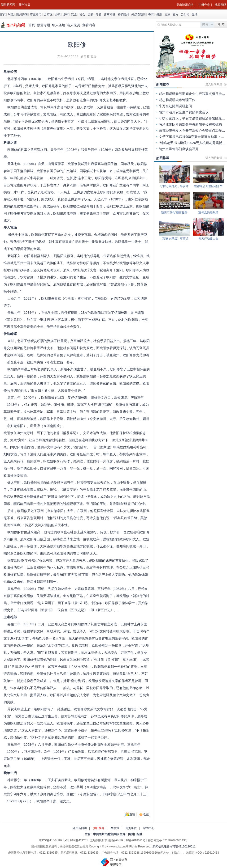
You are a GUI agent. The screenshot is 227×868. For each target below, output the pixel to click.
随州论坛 (24, 4)
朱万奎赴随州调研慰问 (175, 106)
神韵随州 (123, 14)
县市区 (48, 14)
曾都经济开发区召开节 (208, 186)
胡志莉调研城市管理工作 (177, 100)
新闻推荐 (163, 84)
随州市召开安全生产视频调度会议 (184, 112)
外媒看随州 (139, 14)
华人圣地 (59, 25)
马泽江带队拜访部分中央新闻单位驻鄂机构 (190, 124)
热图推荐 (163, 158)
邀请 (132, 814)
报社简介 (99, 828)
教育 (151, 14)
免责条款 (131, 828)
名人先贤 (74, 25)
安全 (74, 14)
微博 (195, 14)
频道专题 (44, 25)
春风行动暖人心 (208, 239)
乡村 (66, 14)
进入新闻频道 (214, 84)
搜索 (205, 25)
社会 (82, 14)
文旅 (167, 14)
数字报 (115, 828)
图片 (175, 14)
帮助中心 (149, 828)
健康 (159, 14)
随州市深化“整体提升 (174, 212)
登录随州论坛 (185, 5)
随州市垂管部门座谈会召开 (179, 149)
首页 (3, 14)
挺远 (94, 56)
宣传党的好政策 (208, 212)
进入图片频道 (214, 158)
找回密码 (220, 5)
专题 (99, 14)
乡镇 (58, 14)
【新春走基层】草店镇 (174, 239)
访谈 (90, 14)
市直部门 (36, 14)
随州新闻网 (8, 4)
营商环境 (109, 14)
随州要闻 (22, 14)
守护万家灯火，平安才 (174, 186)
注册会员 (204, 5)
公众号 (185, 14)
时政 (11, 14)
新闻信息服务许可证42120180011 (174, 847)
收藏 (146, 814)
